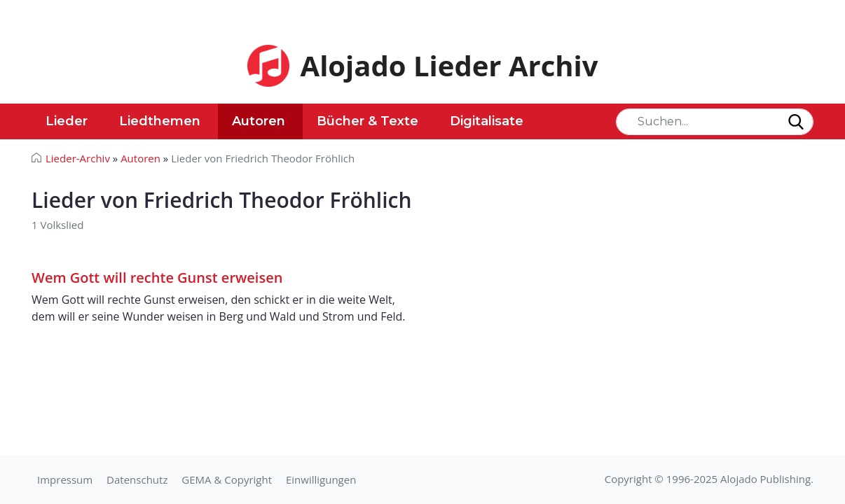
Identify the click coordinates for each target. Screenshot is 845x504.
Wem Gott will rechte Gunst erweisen (157, 278)
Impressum (65, 479)
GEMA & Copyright (227, 479)
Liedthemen (160, 121)
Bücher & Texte (367, 121)
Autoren (259, 121)
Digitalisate (487, 121)
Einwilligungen (321, 479)
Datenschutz (137, 479)
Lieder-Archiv (78, 158)
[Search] (715, 122)
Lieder (67, 121)
